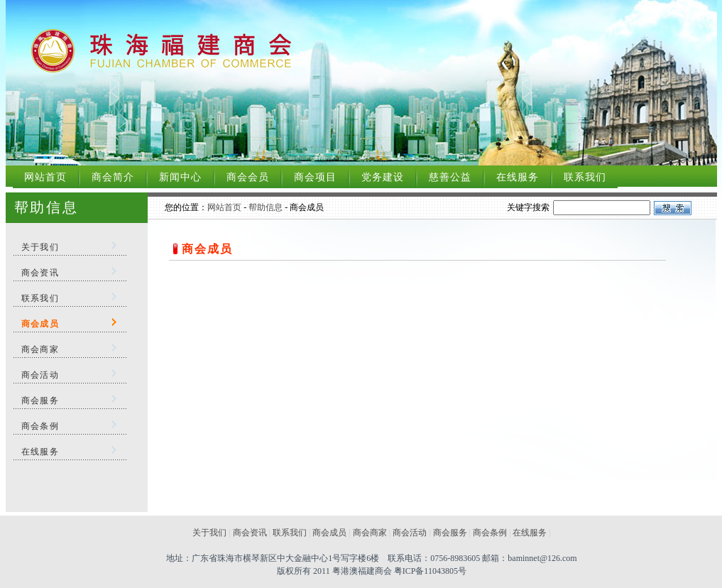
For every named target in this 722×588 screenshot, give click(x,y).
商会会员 (248, 177)
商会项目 (315, 177)
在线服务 (518, 177)
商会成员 (329, 533)
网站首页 (45, 177)
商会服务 (40, 401)
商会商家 (40, 349)
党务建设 (383, 177)
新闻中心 (180, 177)
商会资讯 (40, 273)
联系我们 (585, 177)
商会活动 (40, 375)
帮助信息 (266, 207)
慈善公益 (450, 177)
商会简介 (113, 177)
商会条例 (40, 426)
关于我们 (40, 247)
